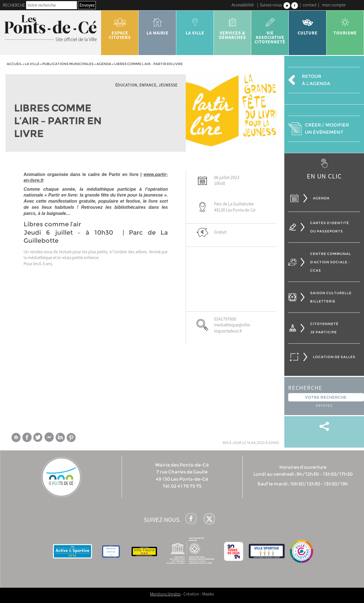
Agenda (104, 64)
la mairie (157, 24)
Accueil (14, 64)
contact (310, 5)
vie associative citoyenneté (270, 29)
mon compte (334, 5)
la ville (195, 24)
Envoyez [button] (87, 5)
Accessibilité (243, 5)
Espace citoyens (120, 27)
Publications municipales (68, 64)
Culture (307, 24)
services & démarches (233, 27)
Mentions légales (165, 594)
